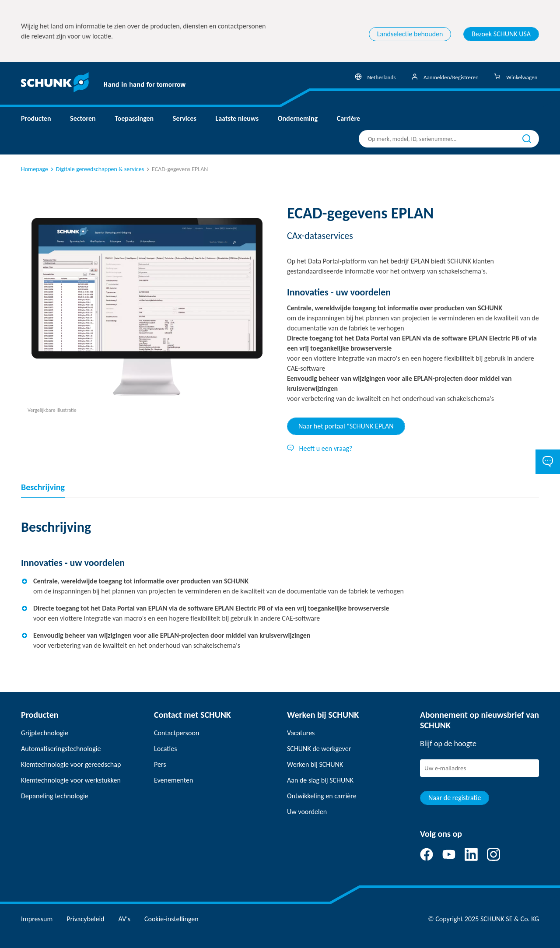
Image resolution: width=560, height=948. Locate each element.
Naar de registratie (455, 798)
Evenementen (173, 780)
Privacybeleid (85, 919)
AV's (124, 919)
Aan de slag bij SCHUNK (320, 780)
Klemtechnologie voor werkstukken (71, 780)
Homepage (35, 169)
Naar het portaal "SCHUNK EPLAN (346, 426)
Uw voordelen (307, 812)
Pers (160, 764)
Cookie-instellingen (171, 919)
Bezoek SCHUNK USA (501, 34)
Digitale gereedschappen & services (96, 169)
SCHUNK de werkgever (319, 749)
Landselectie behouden (410, 34)
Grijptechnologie (45, 733)
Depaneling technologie (55, 796)
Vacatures (301, 733)
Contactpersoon (177, 733)
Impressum (37, 919)
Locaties (165, 749)
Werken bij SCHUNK (315, 764)
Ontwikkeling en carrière (322, 796)
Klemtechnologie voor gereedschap (71, 764)
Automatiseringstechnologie (61, 749)
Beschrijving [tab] (43, 487)
